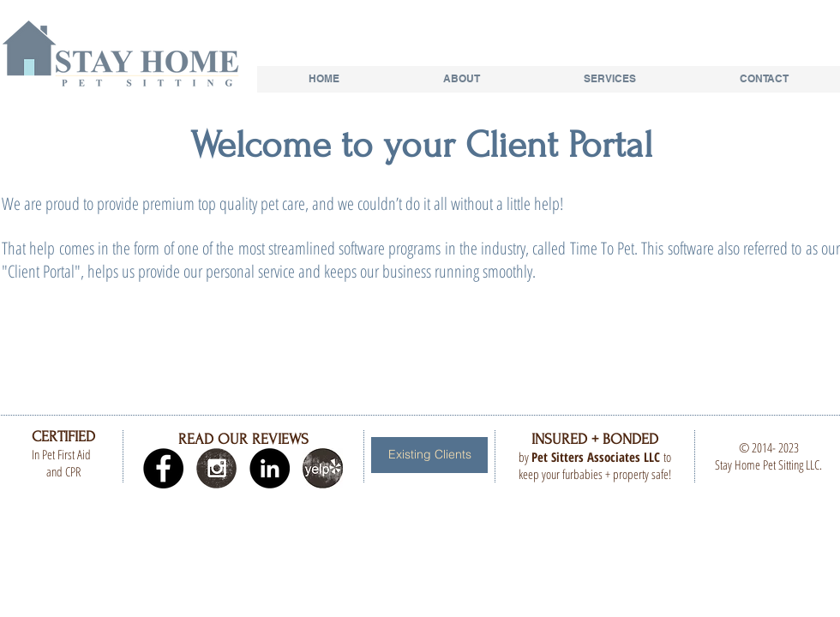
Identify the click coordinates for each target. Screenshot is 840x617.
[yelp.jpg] (323, 468)
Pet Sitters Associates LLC (596, 457)
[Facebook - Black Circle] (163, 468)
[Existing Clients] (429, 455)
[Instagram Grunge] (216, 468)
